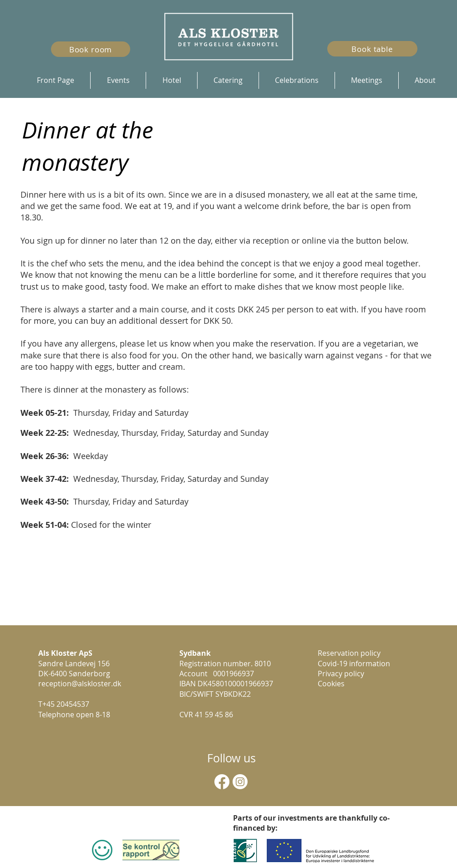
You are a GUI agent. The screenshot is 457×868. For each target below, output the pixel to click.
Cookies (331, 684)
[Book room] (91, 49)
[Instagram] (240, 782)
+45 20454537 (66, 704)
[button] (171, 80)
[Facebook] (222, 782)
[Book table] (372, 49)
